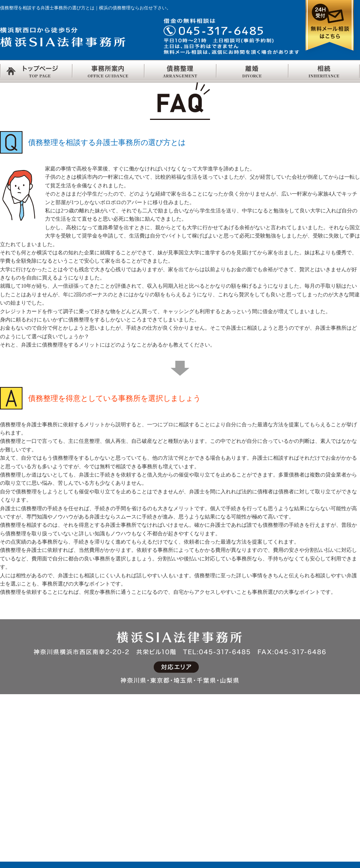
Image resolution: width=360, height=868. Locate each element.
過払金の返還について (101, 824)
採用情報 (11, 764)
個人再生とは (90, 800)
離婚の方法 (160, 740)
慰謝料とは (160, 764)
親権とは (157, 788)
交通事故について (241, 740)
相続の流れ (305, 740)
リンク (8, 752)
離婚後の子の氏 (165, 812)
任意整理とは (90, 752)
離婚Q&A (157, 824)
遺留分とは (305, 788)
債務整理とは (90, 740)
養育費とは (160, 776)
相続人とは (305, 752)
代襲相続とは (308, 776)
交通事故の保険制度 (244, 764)
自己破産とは (90, 776)
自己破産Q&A (90, 788)
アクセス (11, 740)
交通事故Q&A (236, 776)
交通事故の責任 (238, 752)
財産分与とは (162, 752)
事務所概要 (14, 776)
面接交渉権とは (165, 800)
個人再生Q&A (90, 812)
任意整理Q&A (90, 764)
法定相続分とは (311, 764)
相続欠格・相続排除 (316, 812)
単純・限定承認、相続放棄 (325, 800)
